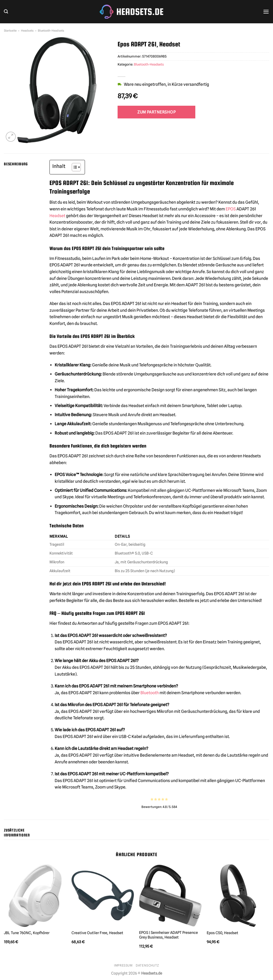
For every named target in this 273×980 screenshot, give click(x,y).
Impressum (123, 965)
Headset (57, 216)
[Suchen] (6, 12)
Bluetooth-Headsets (51, 31)
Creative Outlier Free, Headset (97, 933)
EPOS (231, 209)
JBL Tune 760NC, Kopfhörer (27, 933)
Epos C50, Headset (222, 933)
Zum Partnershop (156, 112)
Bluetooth (150, 693)
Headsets (27, 31)
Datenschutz (147, 965)
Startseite (10, 31)
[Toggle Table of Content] (74, 167)
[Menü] (266, 12)
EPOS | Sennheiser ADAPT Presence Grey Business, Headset (168, 935)
